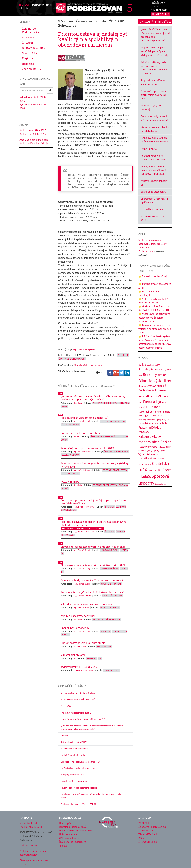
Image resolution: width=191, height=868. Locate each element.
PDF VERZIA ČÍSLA (160, 14)
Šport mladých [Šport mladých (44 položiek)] (155, 470)
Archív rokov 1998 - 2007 (33, 130)
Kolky (116, 608)
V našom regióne (111, 619)
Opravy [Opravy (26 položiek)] (159, 420)
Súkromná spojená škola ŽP (74, 827)
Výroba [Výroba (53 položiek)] (163, 450)
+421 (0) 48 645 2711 (31, 827)
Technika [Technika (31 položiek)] (161, 447)
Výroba (99, 365)
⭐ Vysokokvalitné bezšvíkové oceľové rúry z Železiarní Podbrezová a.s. (154, 318)
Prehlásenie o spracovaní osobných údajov (33, 853)
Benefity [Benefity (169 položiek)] (150, 374)
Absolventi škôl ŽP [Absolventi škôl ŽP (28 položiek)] (153, 365)
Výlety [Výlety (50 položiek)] (156, 450)
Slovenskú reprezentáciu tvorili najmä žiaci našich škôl (154, 95)
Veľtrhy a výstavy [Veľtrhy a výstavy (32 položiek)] (145, 451)
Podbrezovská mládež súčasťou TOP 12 (79, 804)
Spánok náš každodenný (154, 192)
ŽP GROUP (144, 823)
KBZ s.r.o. (143, 838)
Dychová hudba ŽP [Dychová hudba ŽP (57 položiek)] (157, 386)
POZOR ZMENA (149, 149)
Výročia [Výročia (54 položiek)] (142, 454)
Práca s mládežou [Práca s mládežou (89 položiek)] (150, 427)
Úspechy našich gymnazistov (74, 781)
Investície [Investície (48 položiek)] (143, 407)
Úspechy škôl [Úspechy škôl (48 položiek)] (145, 464)
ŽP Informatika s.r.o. (70, 838)
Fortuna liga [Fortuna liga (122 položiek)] (152, 402)
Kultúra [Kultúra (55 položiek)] (157, 412)
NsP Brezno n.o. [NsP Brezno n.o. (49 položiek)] (156, 416)
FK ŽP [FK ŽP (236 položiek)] (158, 396)
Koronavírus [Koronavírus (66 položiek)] (145, 412)
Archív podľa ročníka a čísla (34, 140)
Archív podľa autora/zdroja (34, 143)
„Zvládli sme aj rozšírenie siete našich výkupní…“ (83, 719)
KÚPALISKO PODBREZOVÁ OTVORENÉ (78, 700)
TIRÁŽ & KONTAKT (29, 845)
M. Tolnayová (80, 646)
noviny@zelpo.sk (29, 823)
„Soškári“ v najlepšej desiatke (74, 755)
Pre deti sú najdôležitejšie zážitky (76, 713)
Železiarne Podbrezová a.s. (152, 827)
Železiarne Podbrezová (30, 30)
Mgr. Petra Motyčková (85, 349)
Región (27, 58)
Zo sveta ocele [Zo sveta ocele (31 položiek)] (159, 458)
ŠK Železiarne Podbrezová (73, 842)
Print (100, 373)
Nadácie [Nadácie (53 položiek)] (166, 412)
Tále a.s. (63, 846)
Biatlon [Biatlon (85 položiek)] (162, 375)
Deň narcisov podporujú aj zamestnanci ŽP (80, 762)
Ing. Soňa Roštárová (83, 470)
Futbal (118, 584)
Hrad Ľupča (65, 823)
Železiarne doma (70, 425)
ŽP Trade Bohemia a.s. (72, 359)
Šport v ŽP (29, 53)
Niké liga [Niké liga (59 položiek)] (143, 416)
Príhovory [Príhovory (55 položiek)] (144, 432)
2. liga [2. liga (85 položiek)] (142, 365)
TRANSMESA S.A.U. (149, 834)
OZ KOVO (28, 37)
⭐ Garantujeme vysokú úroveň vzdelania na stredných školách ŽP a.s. (155, 329)
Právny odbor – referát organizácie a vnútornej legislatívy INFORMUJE (153, 170)
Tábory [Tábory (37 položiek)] (168, 447)
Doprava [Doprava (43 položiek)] (142, 386)
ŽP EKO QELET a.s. (148, 842)
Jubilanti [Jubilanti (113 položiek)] (155, 407)
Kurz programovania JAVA (72, 775)
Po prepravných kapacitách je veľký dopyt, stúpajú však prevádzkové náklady (155, 51)
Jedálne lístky (32, 69)
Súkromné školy (34, 48)
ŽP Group (29, 43)
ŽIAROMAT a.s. (146, 831)
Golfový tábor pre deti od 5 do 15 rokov (79, 768)
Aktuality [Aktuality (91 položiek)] (144, 369)
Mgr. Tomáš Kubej (82, 421)
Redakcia (29, 64)
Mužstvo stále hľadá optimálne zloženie (79, 788)
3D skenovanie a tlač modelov (75, 749)
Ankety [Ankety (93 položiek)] (155, 369)
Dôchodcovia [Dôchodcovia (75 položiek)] (146, 390)
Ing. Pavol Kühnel (81, 608)
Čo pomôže (66, 706)
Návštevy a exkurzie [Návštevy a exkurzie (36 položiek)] (147, 420)
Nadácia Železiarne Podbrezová (76, 831)
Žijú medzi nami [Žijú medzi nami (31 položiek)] (161, 484)
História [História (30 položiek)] (165, 402)
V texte (77, 437)
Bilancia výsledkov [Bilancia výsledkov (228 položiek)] (155, 381)
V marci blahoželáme (152, 209)
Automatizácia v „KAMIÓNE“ (74, 742)
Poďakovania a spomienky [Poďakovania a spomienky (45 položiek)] (155, 423)
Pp (75, 658)
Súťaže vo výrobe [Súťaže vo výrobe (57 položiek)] (148, 447)
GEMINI (64, 736)
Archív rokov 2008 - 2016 (33, 134)
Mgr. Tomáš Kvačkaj (82, 596)
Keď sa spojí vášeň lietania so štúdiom (78, 693)
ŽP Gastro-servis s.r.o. (83, 670)
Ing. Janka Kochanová (83, 452)
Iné (110, 646)
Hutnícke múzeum (69, 834)
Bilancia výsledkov (83, 365)
